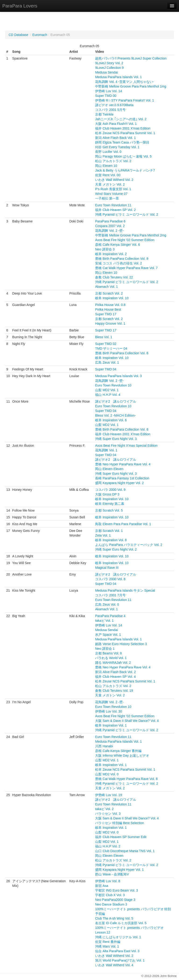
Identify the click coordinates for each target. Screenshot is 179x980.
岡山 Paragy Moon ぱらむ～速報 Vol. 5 (123, 156)
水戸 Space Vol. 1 (108, 635)
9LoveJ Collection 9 (109, 68)
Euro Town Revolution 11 (113, 205)
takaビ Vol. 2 (104, 809)
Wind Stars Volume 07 (111, 194)
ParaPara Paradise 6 (110, 221)
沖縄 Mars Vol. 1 (107, 946)
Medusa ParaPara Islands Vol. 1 (118, 77)
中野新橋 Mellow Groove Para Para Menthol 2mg (131, 235)
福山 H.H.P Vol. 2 (108, 846)
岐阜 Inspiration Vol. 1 (111, 725)
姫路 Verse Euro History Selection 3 (121, 644)
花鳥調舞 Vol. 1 (106, 450)
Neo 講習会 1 (105, 649)
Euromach (40, 35)
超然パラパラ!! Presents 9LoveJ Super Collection (131, 58)
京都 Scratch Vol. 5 (109, 510)
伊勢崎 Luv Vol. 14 (108, 91)
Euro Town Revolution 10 (113, 385)
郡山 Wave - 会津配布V (112, 874)
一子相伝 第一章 (107, 198)
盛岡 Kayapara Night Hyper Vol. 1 (119, 870)
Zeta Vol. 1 (103, 535)
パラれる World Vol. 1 (111, 658)
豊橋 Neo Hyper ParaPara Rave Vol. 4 (123, 464)
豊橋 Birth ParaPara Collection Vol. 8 (122, 259)
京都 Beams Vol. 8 (108, 653)
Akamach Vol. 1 (106, 287)
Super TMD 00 (106, 96)
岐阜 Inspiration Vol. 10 (112, 298)
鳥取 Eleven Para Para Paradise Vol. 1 (123, 524)
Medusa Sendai (106, 72)
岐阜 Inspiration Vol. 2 (111, 254)
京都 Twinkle (104, 114)
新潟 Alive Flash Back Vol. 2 (115, 672)
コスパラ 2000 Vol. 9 (110, 490)
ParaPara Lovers (20, 6)
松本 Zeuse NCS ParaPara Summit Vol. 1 (125, 133)
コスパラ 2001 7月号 (110, 595)
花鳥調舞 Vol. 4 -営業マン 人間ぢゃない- (124, 82)
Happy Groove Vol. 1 (110, 323)
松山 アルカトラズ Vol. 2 (113, 161)
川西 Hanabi (104, 746)
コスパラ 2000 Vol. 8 (110, 579)
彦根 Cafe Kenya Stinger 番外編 (118, 751)
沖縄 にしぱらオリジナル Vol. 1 (118, 937)
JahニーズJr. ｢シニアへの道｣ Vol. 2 (121, 119)
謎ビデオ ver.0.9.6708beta (114, 105)
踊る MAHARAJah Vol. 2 (113, 663)
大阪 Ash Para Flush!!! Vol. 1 (116, 124)
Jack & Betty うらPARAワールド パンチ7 (125, 170)
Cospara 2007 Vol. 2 (110, 226)
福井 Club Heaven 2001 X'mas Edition (123, 128)
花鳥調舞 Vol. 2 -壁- (109, 231)
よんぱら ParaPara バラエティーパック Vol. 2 (129, 545)
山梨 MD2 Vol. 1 (107, 390)
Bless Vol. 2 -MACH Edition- (115, 415)
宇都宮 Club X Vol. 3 (110, 895)
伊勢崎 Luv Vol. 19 (108, 795)
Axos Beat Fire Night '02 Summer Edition (125, 240)
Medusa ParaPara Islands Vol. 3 (118, 376)
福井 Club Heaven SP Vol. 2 (115, 210)
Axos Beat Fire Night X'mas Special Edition (126, 446)
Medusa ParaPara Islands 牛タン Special (125, 590)
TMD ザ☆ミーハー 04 (111, 348)
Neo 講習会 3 (105, 249)
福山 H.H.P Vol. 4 (108, 395)
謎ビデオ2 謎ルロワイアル (116, 401)
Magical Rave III (107, 568)
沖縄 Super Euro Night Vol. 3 (116, 439)
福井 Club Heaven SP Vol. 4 (115, 677)
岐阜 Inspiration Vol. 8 (111, 540)
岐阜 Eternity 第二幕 (110, 504)
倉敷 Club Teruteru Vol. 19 (114, 691)
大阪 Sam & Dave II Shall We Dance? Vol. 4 (127, 721)
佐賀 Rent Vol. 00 (108, 175)
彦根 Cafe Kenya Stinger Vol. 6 (117, 245)
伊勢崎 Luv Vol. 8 (108, 881)
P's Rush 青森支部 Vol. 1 (113, 189)
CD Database (18, 35)
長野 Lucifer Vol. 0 (108, 152)
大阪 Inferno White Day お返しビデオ (122, 755)
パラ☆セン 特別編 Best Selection (119, 823)
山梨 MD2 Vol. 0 (107, 774)
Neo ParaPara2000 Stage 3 (115, 900)
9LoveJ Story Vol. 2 (109, 63)
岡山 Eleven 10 (106, 166)
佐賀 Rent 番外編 (108, 942)
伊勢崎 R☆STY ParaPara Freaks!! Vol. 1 (124, 100)
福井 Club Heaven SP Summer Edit (121, 837)
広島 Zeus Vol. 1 (107, 362)
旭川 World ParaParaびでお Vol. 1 (120, 960)
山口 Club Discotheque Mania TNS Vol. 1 (125, 851)
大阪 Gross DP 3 (107, 494)
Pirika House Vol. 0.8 (110, 305)
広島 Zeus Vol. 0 (107, 604)
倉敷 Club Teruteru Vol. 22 (114, 277)
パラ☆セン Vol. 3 (108, 814)
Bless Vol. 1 (104, 337)
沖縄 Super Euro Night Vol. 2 (116, 549)
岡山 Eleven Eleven (109, 469)
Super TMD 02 (106, 344)
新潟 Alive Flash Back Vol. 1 (115, 138)
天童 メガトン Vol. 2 (110, 184)
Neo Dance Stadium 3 (111, 904)
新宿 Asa (102, 886)
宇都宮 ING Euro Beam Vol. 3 (117, 890)
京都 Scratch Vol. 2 (109, 293)
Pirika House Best (108, 309)
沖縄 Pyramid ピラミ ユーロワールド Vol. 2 (127, 214)
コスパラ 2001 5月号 (110, 110)
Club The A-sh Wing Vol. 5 (114, 918)
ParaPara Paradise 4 (110, 616)
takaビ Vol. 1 (104, 621)
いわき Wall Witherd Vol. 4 (114, 965)
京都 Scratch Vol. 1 (109, 531)
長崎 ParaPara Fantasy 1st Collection (122, 478)
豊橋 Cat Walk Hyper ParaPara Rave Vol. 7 (126, 268)
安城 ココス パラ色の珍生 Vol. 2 (119, 263)
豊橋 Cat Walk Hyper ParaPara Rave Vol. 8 (126, 779)
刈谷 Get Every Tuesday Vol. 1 (117, 147)
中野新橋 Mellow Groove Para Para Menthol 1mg (131, 86)
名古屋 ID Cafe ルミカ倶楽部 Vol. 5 (121, 923)
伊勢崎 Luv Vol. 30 (108, 711)
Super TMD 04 (106, 369)
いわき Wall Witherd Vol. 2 (114, 180)
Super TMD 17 (106, 314)
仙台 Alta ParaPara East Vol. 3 (117, 951)
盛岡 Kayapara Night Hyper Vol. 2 (119, 483)
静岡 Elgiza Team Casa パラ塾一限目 (122, 142)
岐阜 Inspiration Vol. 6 (111, 420)
